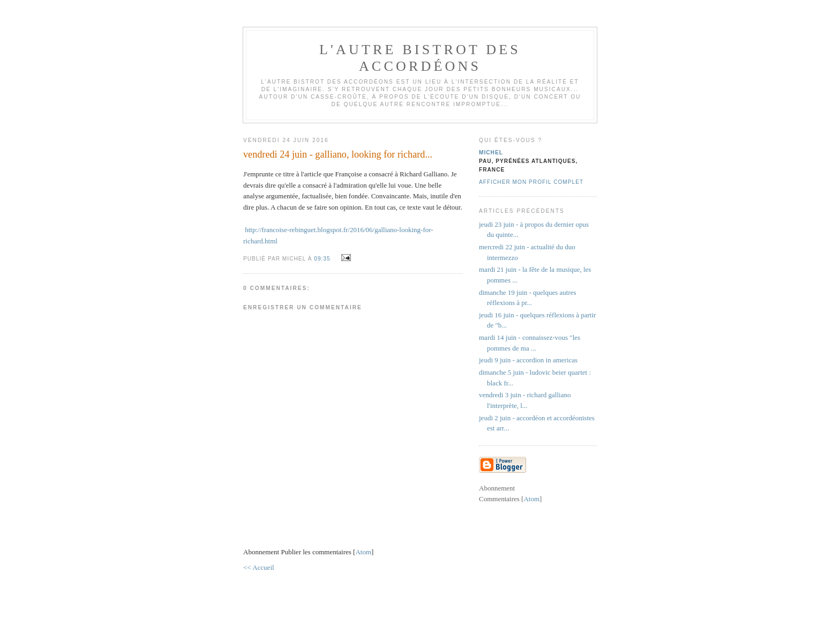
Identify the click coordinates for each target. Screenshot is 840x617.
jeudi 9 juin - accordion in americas (528, 360)
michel (491, 153)
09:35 (323, 259)
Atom (363, 552)
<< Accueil (259, 567)
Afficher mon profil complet (531, 182)
